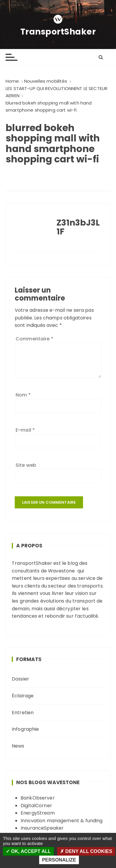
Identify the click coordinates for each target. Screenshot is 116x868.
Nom (23, 395)
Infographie (25, 729)
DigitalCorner (36, 806)
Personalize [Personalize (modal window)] (59, 860)
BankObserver (38, 798)
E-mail (25, 430)
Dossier (20, 679)
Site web (26, 465)
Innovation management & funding (62, 821)
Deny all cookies (86, 851)
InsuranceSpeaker (42, 828)
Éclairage (23, 696)
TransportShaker (58, 32)
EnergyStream (38, 813)
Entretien (23, 713)
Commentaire (34, 339)
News (18, 746)
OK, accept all (28, 851)
